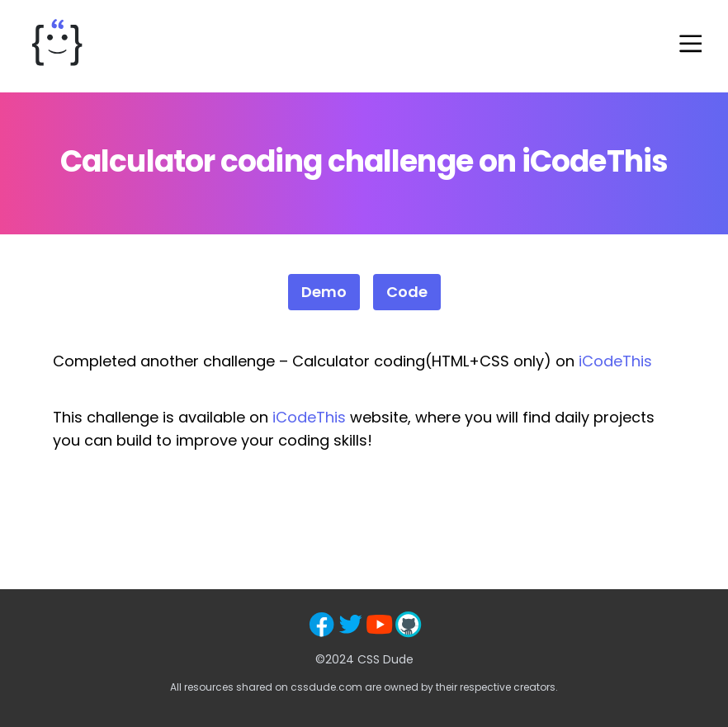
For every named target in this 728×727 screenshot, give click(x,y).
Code (407, 292)
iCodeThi (305, 417)
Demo (324, 292)
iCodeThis (615, 361)
